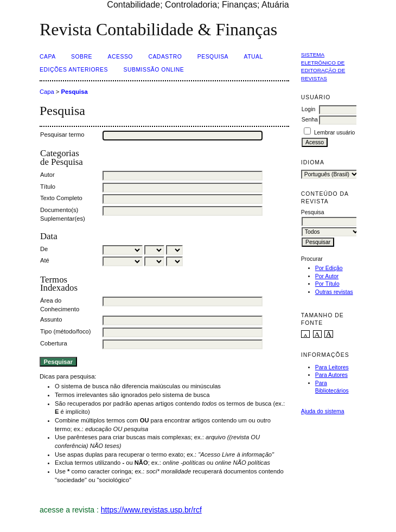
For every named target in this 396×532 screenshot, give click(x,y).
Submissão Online (154, 70)
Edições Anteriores (74, 70)
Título (48, 187)
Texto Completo (61, 198)
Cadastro (165, 57)
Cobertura (54, 343)
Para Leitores (332, 367)
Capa (48, 57)
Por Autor (327, 276)
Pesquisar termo (62, 134)
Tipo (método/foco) (65, 331)
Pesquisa (213, 57)
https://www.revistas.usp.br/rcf (151, 510)
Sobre (82, 57)
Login (308, 109)
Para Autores (331, 375)
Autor (47, 175)
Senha (310, 120)
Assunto (51, 319)
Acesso (120, 57)
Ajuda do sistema (323, 411)
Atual (254, 57)
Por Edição (329, 268)
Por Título (327, 284)
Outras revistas (334, 292)
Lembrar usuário (335, 133)
